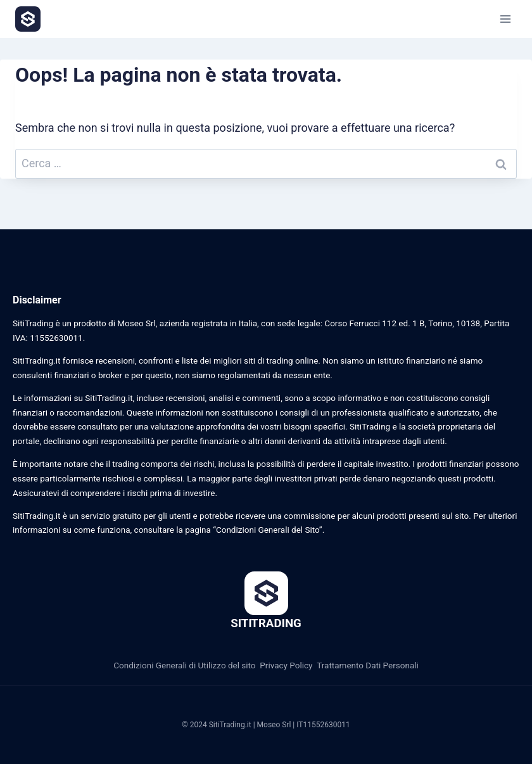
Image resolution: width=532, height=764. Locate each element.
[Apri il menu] (505, 19)
